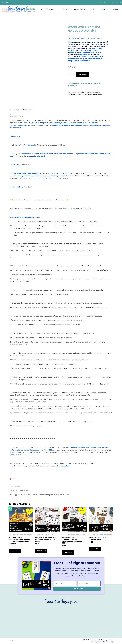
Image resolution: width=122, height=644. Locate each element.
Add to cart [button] (15, 551)
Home (11, 641)
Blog (104, 9)
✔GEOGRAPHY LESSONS (75, 94)
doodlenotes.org (69, 209)
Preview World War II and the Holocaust (85, 38)
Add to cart (82, 75)
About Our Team (48, 9)
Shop (93, 9)
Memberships (80, 9)
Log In (115, 9)
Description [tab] (14, 110)
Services (64, 9)
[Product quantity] (71, 75)
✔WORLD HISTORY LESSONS (93, 94)
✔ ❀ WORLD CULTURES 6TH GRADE (88, 92)
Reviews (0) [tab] (27, 110)
